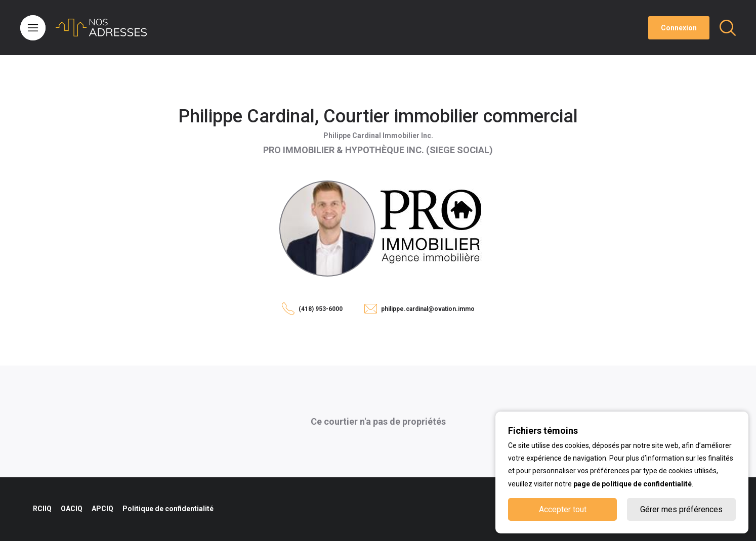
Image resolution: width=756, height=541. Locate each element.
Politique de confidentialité (168, 509)
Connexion (679, 28)
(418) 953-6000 (321, 309)
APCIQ (102, 509)
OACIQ (72, 509)
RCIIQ (42, 509)
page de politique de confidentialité (633, 484)
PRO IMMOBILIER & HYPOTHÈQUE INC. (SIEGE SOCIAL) (378, 150)
